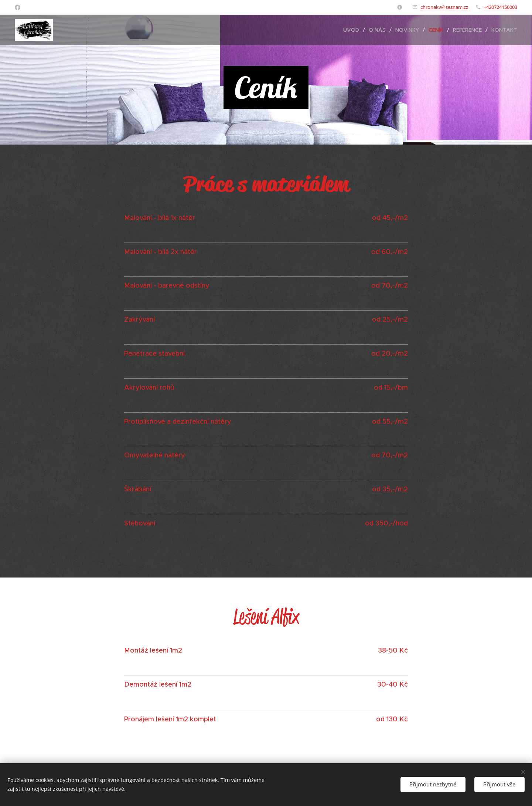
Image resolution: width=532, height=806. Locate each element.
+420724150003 (500, 7)
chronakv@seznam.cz (444, 7)
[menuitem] (353, 30)
